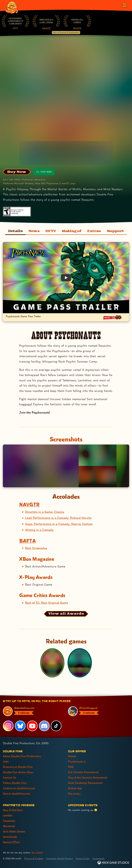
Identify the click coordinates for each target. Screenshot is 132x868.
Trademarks (98, 858)
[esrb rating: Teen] (6, 212)
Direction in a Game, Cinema (46, 21)
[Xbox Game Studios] (113, 863)
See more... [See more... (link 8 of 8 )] (74, 793)
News (34, 231)
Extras (94, 231)
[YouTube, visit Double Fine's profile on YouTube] (32, 726)
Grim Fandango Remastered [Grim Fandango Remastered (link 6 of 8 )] (85, 783)
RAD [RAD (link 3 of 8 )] (71, 767)
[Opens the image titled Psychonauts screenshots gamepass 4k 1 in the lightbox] (41, 466)
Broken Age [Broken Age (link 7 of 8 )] (75, 788)
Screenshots (66, 439)
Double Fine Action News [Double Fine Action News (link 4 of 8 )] (18, 772)
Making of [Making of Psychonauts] (72, 231)
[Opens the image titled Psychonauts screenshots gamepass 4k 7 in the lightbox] (98, 455)
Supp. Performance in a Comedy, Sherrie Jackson (59, 524)
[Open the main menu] (124, 5)
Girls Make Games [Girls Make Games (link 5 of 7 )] (14, 831)
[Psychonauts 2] (80, 663)
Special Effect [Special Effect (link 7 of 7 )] (11, 842)
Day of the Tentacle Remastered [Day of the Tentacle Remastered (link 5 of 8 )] (88, 777)
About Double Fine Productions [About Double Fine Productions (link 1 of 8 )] (22, 756)
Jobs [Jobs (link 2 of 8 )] (6, 761)
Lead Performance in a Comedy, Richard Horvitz (58, 518)
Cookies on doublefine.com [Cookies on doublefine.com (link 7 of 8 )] (19, 788)
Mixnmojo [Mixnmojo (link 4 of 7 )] (9, 826)
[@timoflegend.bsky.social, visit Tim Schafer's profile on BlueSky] (97, 711)
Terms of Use (82, 858)
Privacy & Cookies (34, 858)
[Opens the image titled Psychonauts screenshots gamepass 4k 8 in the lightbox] (98, 477)
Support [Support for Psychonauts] (115, 231)
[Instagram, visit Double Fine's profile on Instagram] (8, 726)
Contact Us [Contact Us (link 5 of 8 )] (10, 777)
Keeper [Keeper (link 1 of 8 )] (72, 756)
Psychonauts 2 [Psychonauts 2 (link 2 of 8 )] (77, 761)
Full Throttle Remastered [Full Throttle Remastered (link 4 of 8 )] (83, 772)
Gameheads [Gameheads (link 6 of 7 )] (10, 837)
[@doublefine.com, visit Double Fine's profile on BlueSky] (32, 711)
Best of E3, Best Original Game (47, 603)
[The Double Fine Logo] (12, 7)
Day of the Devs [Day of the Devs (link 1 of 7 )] (13, 810)
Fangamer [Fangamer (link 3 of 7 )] (9, 821)
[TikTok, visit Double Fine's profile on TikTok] (56, 726)
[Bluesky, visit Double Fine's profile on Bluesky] (20, 726)
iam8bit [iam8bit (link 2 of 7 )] (8, 815)
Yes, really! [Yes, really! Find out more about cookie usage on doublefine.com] (37, 853)
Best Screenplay (36, 548)
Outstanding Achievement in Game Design (16, 21)
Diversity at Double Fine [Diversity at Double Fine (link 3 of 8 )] (18, 767)
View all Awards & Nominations (66, 32)
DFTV (51, 231)
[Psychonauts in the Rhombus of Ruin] (52, 663)
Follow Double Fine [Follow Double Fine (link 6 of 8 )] (15, 783)
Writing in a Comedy (77, 21)
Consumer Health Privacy (59, 858)
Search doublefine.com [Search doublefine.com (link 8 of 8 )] (17, 793)
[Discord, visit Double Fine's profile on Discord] (44, 726)
